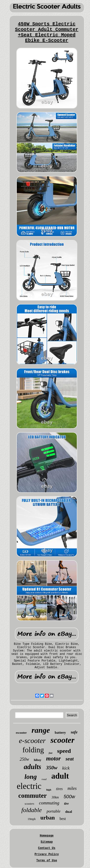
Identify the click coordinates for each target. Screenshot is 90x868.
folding (33, 750)
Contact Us (47, 848)
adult (60, 776)
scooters (30, 804)
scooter (62, 740)
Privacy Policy (47, 854)
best (63, 819)
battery (60, 732)
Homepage (47, 836)
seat (70, 759)
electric (29, 786)
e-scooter (32, 741)
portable (54, 811)
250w (24, 759)
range (41, 730)
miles (72, 788)
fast (51, 753)
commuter (32, 796)
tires (59, 789)
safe (74, 732)
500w (69, 797)
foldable (32, 810)
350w (52, 768)
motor (53, 758)
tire (66, 804)
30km (55, 797)
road (44, 779)
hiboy (38, 760)
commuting (49, 803)
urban (48, 818)
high (49, 790)
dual (69, 812)
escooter (21, 733)
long (31, 777)
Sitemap (47, 842)
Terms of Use (47, 861)
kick (66, 768)
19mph (32, 819)
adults (33, 767)
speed (64, 751)
